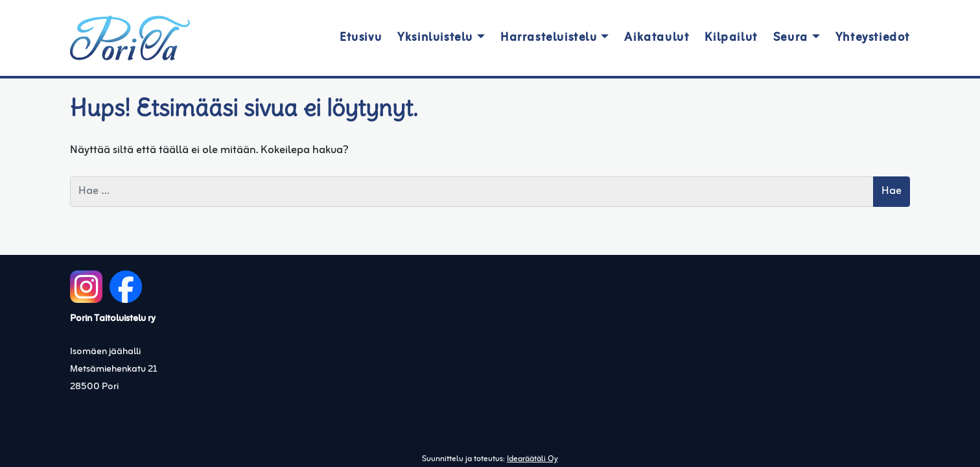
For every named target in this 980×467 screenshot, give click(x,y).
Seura (791, 38)
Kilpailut (731, 38)
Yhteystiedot (873, 38)
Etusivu (361, 38)
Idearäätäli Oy (532, 459)
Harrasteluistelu (549, 38)
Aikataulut (657, 38)
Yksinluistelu (435, 38)
